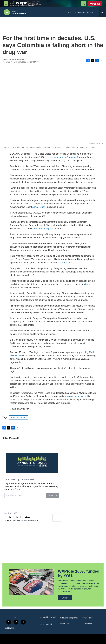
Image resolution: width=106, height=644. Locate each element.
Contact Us (64, 623)
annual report (39, 207)
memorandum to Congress (63, 157)
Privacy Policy (87, 618)
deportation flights (43, 229)
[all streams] (102, 12)
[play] (7, 12)
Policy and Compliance (69, 618)
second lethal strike (76, 396)
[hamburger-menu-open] (6, 4)
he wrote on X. (66, 263)
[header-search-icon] (84, 4)
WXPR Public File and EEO (47, 618)
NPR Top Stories (19, 418)
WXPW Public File (46, 624)
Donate (96, 4)
